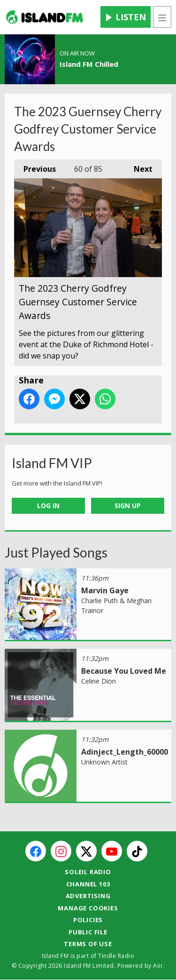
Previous (35, 167)
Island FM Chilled (89, 64)
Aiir (158, 966)
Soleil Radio (88, 872)
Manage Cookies (88, 908)
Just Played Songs (56, 552)
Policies (88, 920)
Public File (88, 932)
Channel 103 (88, 884)
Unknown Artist (104, 762)
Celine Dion (99, 681)
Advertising (88, 896)
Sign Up (128, 506)
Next (138, 167)
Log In (48, 506)
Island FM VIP (52, 463)
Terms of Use (88, 944)
